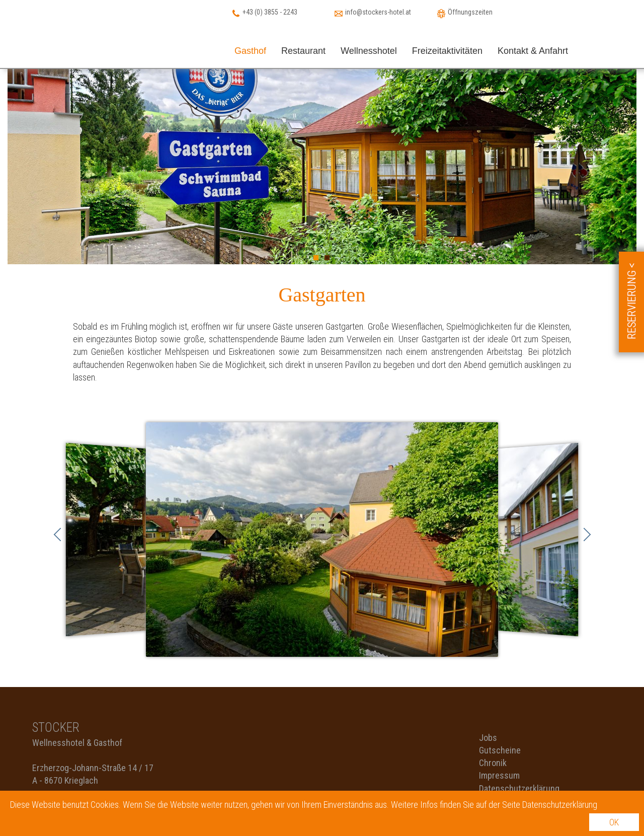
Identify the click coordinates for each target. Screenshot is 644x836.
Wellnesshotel (369, 51)
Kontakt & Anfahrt (533, 51)
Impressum (499, 775)
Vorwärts (587, 535)
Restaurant (303, 51)
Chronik (493, 763)
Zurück (57, 535)
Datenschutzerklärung (519, 788)
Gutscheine (500, 750)
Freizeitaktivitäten (447, 51)
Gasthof (250, 51)
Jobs (488, 738)
